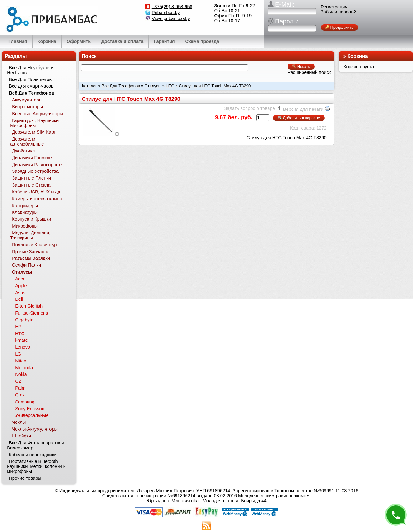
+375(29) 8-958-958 (172, 7)
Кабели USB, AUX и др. (37, 192)
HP (18, 327)
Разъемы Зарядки (31, 258)
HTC (170, 86)
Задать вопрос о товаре (249, 108)
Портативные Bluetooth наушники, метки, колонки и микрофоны (36, 466)
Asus (20, 293)
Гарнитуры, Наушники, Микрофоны (35, 123)
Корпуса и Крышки (31, 219)
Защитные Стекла (31, 185)
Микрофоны (25, 226)
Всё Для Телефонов (121, 86)
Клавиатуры (25, 212)
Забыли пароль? (338, 12)
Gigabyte (24, 320)
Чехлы (19, 422)
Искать (301, 66)
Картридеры (25, 206)
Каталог (89, 86)
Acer (20, 279)
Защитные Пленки (31, 178)
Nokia (21, 374)
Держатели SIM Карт (34, 132)
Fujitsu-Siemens (31, 313)
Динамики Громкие (32, 158)
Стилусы (153, 86)
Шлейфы (21, 436)
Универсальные (32, 415)
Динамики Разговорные (37, 165)
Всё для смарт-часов (31, 86)
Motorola (24, 368)
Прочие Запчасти (30, 252)
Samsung (25, 402)
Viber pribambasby (171, 18)
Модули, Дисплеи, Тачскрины (30, 235)
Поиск (89, 56)
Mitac (20, 361)
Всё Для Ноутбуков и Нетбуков (30, 70)
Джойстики (23, 151)
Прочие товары (25, 478)
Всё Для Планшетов (30, 79)
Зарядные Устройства (35, 171)
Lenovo (23, 347)
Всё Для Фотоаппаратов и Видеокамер (35, 445)
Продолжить (339, 27)
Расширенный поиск (309, 72)
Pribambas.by (166, 13)
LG (18, 354)
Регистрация (334, 7)
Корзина (357, 56)
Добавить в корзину (299, 118)
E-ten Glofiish (29, 306)
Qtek (20, 395)
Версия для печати (303, 109)
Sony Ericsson (30, 409)
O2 (18, 381)
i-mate (21, 340)
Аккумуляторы (27, 100)
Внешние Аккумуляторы (37, 114)
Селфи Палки (26, 265)
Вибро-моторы (27, 107)
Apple (21, 286)
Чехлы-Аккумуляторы (35, 429)
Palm (20, 388)
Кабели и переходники (33, 455)
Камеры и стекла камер (37, 199)
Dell (19, 299)
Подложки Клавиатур (34, 245)
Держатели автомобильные (27, 141)
